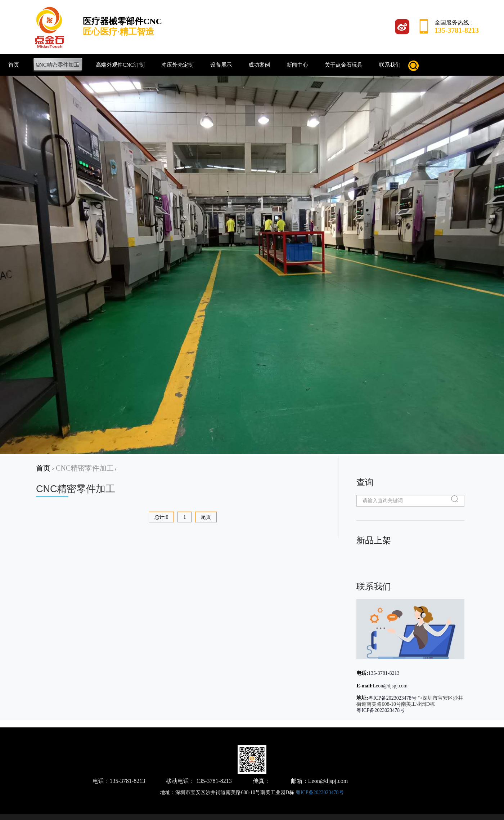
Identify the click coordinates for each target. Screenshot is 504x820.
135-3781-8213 (384, 673)
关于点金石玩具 (344, 65)
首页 (14, 65)
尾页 (206, 517)
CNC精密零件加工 (57, 65)
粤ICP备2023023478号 (392, 698)
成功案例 (259, 65)
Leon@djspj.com (390, 686)
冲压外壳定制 (177, 65)
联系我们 (390, 65)
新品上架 (374, 540)
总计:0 (161, 517)
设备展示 (221, 65)
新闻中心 (297, 65)
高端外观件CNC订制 (120, 65)
